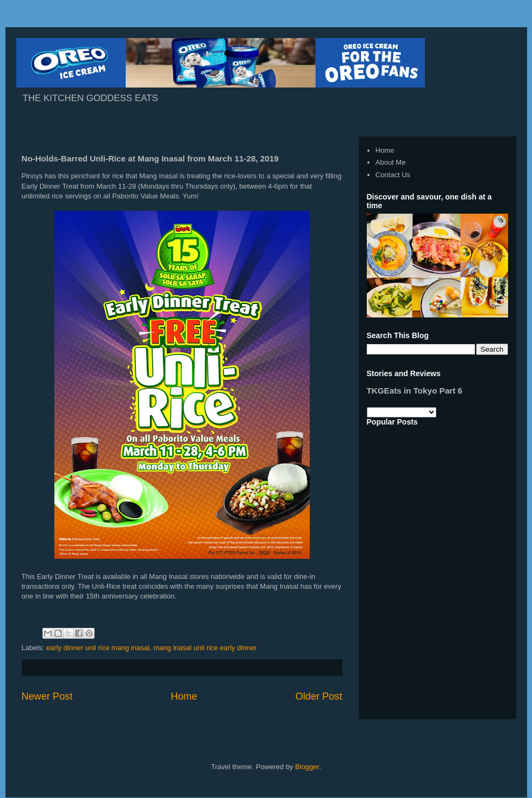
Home (184, 696)
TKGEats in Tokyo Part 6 (415, 391)
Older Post (319, 696)
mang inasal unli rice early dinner (205, 648)
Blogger (307, 767)
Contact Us (393, 175)
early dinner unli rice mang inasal (98, 648)
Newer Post (47, 696)
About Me (391, 162)
